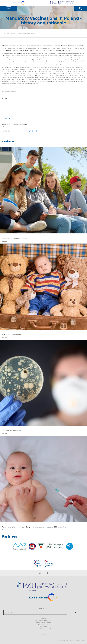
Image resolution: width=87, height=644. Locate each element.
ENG (45, 634)
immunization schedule (23, 60)
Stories (13, 33)
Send (33, 131)
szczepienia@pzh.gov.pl (43, 629)
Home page (6, 33)
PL (43, 634)
